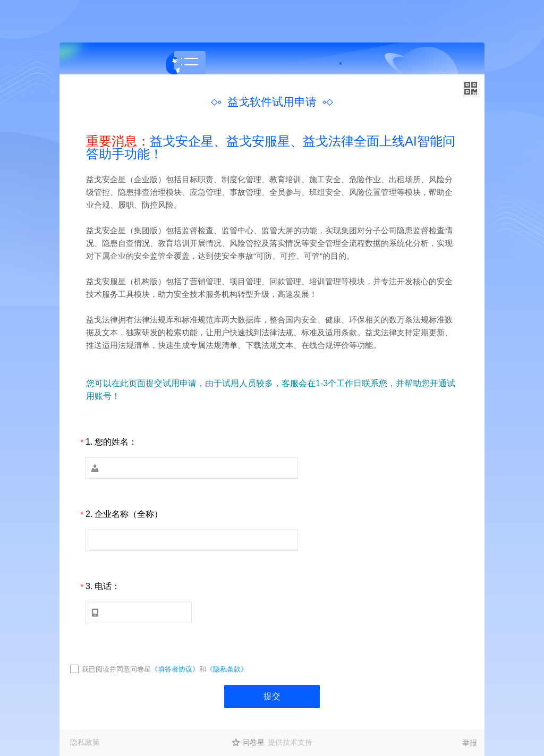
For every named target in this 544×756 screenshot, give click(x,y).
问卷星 (253, 742)
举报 (470, 743)
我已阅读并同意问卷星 (116, 669)
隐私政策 (85, 742)
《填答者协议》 (175, 669)
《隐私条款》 (227, 669)
